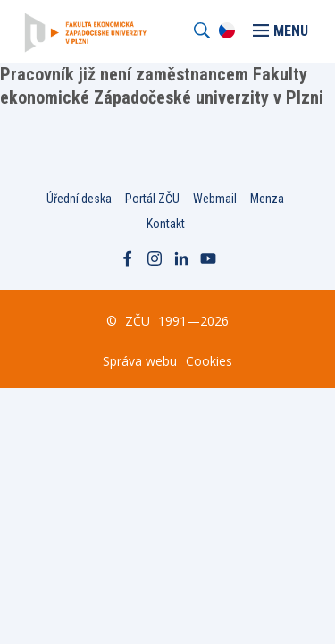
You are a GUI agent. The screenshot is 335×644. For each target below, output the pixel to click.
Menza (267, 199)
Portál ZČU (152, 199)
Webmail (215, 199)
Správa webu (140, 361)
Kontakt (166, 224)
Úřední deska (79, 199)
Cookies (209, 361)
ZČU (138, 321)
